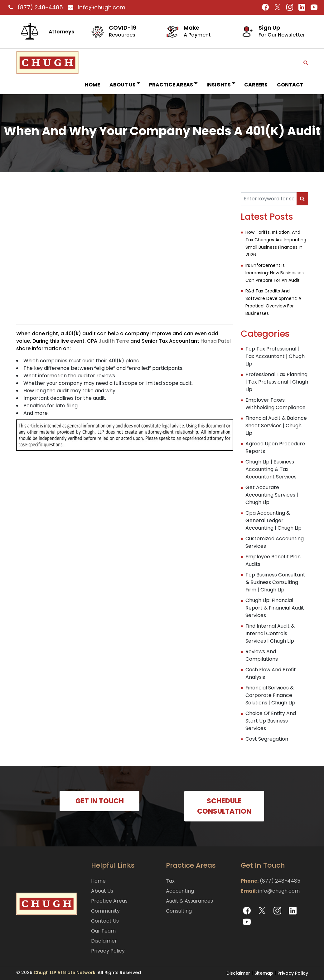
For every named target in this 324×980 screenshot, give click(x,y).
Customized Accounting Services (275, 542)
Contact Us (105, 921)
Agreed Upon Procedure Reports (275, 447)
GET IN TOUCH (100, 801)
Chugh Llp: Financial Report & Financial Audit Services (275, 608)
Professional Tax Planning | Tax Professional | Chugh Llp (277, 382)
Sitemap (264, 973)
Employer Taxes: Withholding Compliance (276, 404)
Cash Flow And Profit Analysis (271, 673)
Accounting (180, 891)
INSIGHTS (221, 85)
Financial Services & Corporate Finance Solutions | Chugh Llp (270, 695)
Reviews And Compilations (262, 655)
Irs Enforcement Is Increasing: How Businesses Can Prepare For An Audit (275, 273)
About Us (125, 85)
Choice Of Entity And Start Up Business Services (271, 721)
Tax (170, 881)
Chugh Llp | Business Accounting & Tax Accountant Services (271, 469)
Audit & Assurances (189, 901)
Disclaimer (104, 941)
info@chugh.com (95, 7)
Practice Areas (173, 85)
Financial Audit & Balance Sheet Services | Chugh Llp (276, 426)
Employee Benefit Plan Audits (273, 560)
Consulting (179, 911)
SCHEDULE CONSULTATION (224, 806)
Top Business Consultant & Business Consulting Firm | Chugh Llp (275, 582)
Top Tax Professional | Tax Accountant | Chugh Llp (275, 356)
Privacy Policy (108, 951)
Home (92, 85)
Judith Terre (114, 341)
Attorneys (61, 32)
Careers (256, 85)
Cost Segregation (267, 739)
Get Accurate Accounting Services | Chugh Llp (272, 495)
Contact (290, 85)
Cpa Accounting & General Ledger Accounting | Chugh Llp (273, 520)
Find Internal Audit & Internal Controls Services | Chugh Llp (270, 633)
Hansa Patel (216, 341)
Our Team (103, 931)
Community (105, 911)
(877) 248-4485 (35, 7)
